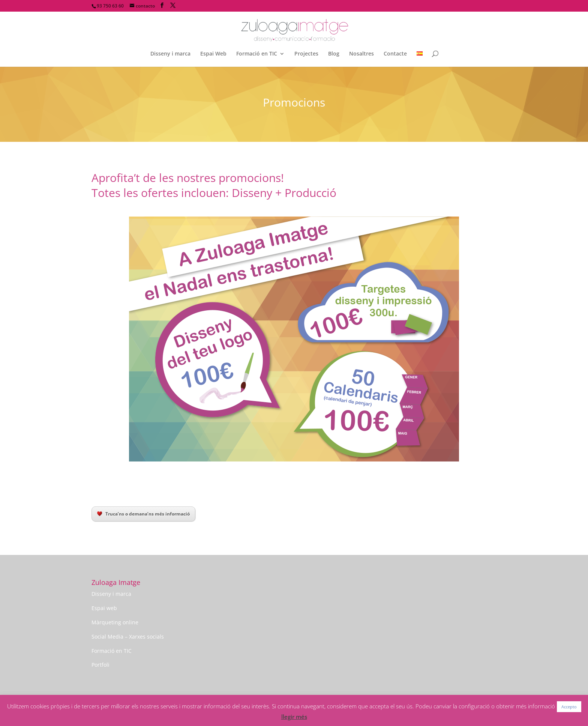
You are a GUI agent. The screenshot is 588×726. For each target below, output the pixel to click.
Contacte (395, 54)
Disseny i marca (170, 54)
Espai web (104, 608)
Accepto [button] (569, 707)
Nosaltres (361, 54)
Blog (334, 54)
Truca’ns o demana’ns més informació (143, 514)
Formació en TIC (257, 54)
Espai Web (213, 54)
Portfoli (100, 665)
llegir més (294, 717)
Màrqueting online (115, 622)
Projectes (306, 54)
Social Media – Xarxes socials (128, 637)
